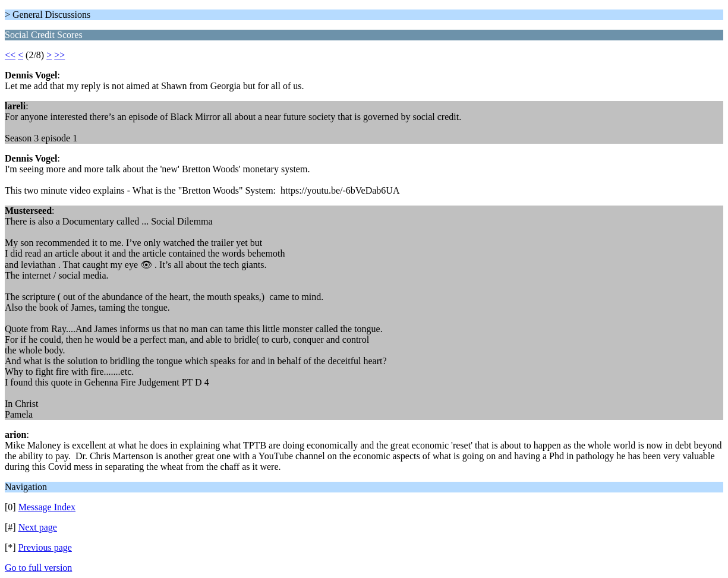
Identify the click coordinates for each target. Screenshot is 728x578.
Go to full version (38, 568)
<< (10, 55)
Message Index (47, 507)
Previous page (45, 547)
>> (59, 55)
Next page (38, 527)
